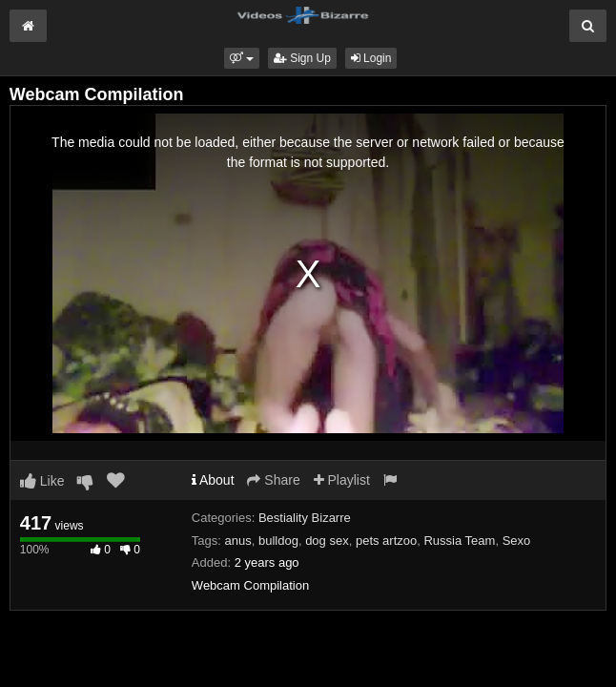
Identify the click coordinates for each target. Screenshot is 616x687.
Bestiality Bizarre (305, 518)
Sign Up (302, 58)
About (213, 480)
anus (238, 541)
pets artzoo (386, 541)
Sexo (517, 541)
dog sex (327, 541)
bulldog (278, 541)
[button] (242, 58)
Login (371, 58)
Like (42, 481)
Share (273, 480)
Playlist (342, 480)
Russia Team (459, 541)
